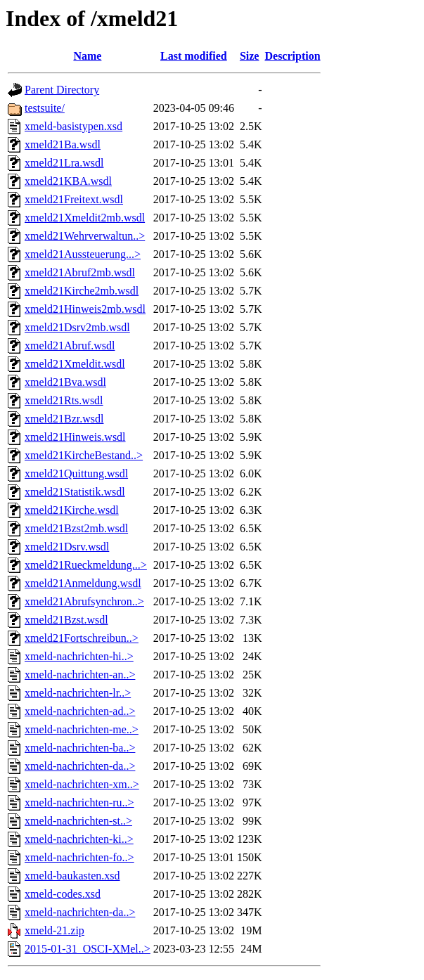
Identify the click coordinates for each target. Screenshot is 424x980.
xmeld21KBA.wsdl (68, 181)
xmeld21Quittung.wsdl (76, 473)
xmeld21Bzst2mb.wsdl (76, 528)
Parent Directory (62, 90)
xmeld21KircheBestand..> (84, 455)
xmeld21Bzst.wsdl (66, 620)
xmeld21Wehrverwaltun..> (85, 236)
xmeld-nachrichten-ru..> (79, 802)
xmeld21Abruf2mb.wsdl (80, 272)
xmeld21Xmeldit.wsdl (75, 364)
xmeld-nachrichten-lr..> (78, 693)
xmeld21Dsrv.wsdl (67, 547)
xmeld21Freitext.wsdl (74, 199)
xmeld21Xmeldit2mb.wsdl (85, 218)
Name (87, 56)
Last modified (194, 56)
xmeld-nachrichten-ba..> (80, 748)
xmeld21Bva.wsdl (65, 382)
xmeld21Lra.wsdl (64, 163)
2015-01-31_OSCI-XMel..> (88, 949)
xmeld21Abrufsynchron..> (84, 601)
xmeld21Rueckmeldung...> (86, 565)
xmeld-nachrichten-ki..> (79, 839)
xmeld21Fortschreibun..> (82, 638)
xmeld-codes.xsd (63, 894)
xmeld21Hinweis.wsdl (75, 437)
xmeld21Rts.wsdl (64, 400)
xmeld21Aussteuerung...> (83, 254)
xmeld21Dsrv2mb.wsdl (77, 327)
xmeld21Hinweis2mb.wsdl (85, 309)
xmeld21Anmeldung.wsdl (83, 583)
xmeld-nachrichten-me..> (82, 729)
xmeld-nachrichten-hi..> (79, 656)
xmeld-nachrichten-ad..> (80, 711)
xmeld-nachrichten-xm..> (82, 784)
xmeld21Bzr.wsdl (64, 419)
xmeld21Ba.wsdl (63, 144)
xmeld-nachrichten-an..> (80, 675)
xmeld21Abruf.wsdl (70, 346)
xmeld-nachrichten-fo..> (79, 857)
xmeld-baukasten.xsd (72, 876)
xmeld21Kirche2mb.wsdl (82, 291)
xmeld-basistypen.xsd (73, 126)
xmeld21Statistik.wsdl (75, 492)
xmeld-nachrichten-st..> (78, 821)
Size (250, 56)
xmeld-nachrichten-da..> (80, 766)
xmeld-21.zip (54, 930)
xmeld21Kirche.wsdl (72, 510)
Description (292, 56)
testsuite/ (45, 108)
